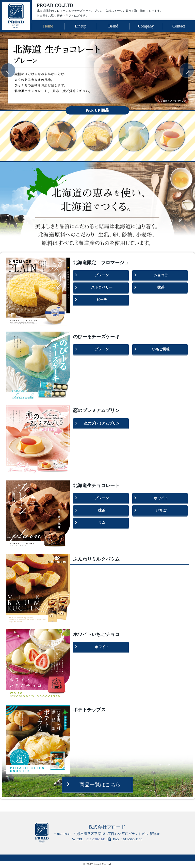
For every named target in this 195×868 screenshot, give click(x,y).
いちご (161, 510)
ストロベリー (102, 287)
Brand (113, 26)
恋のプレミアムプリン (102, 423)
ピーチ (102, 300)
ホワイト (161, 498)
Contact (179, 26)
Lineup (81, 26)
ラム (102, 523)
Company (146, 26)
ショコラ (161, 275)
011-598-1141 (96, 839)
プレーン (102, 275)
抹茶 (161, 287)
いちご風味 (161, 349)
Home (48, 26)
